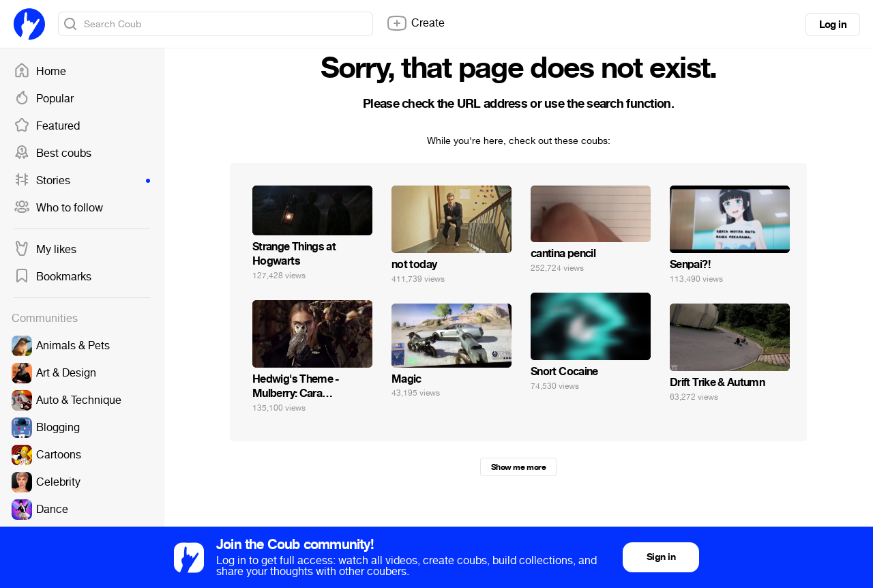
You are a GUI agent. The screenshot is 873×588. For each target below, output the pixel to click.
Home (40, 72)
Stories (82, 181)
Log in (833, 25)
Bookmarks (53, 277)
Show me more (518, 467)
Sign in (661, 557)
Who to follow (58, 208)
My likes (45, 250)
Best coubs (53, 153)
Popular (44, 99)
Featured (47, 126)
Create (415, 23)
